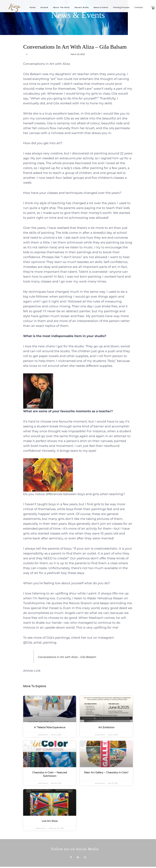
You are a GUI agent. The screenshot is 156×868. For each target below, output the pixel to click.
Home (33, 7)
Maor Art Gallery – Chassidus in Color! (106, 773)
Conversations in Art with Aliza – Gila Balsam (77, 657)
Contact (139, 7)
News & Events (101, 7)
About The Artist (61, 7)
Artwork (44, 7)
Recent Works (82, 7)
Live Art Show (50, 821)
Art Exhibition (106, 727)
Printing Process (121, 7)
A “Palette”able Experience (50, 727)
